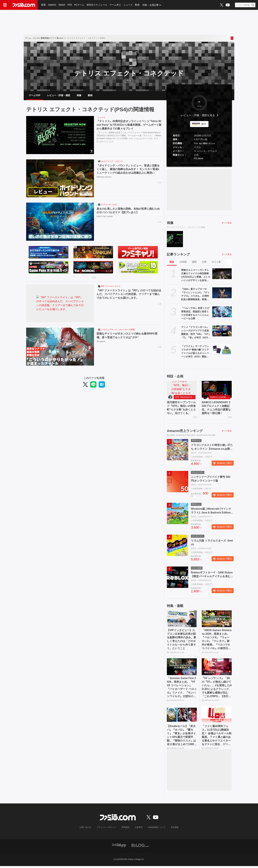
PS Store (199, 159)
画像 (79, 95)
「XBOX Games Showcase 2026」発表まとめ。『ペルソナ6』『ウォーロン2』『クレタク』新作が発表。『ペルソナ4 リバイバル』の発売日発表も (216, 640)
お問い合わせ (85, 829)
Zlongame (101, 342)
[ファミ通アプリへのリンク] (119, 847)
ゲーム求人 (115, 5)
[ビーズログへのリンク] (140, 847)
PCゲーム (79, 5)
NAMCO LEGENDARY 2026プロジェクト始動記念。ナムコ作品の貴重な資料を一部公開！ (216, 408)
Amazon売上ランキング (185, 431)
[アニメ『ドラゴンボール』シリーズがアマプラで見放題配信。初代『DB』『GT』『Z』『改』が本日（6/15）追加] (222, 331)
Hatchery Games (104, 177)
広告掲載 (175, 829)
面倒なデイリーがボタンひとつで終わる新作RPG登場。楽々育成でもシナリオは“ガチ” (127, 336)
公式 (196, 155)
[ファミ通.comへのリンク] (24, 5)
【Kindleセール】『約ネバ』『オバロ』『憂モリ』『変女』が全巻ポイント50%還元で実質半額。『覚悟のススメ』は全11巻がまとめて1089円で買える (182, 737)
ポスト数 (216, 262)
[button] (199, 163)
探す (204, 124)
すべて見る (227, 223)
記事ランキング (178, 255)
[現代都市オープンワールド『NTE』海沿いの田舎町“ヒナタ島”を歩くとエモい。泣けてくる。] (182, 390)
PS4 (129, 81)
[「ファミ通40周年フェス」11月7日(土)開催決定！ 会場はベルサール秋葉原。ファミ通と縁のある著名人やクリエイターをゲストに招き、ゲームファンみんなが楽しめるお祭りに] (217, 716)
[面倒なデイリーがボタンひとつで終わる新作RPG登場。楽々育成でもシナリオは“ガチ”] (60, 347)
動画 (137, 5)
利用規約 (126, 829)
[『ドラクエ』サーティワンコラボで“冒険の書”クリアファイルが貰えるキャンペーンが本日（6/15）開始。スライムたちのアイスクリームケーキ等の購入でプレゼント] (222, 350)
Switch (62, 5)
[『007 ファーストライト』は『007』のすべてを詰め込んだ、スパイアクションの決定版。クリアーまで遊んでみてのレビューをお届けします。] (60, 304)
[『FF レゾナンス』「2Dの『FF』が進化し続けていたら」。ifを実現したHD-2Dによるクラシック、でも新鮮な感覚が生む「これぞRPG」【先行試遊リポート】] (217, 668)
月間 (204, 262)
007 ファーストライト (111, 287)
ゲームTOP (35, 95)
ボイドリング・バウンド (112, 162)
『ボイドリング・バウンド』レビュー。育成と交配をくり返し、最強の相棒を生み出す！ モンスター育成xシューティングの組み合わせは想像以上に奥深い (128, 170)
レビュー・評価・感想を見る (198, 116)
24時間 (183, 262)
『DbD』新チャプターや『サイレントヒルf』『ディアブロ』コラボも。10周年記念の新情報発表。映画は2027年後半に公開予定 (196, 295)
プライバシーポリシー (106, 829)
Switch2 (52, 5)
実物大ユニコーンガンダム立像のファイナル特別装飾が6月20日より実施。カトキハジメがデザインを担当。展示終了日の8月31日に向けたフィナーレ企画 (196, 276)
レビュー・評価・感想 (59, 95)
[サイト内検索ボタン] (245, 5)
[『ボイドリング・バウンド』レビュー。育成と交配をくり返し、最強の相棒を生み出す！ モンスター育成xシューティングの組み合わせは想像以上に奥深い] (60, 179)
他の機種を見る (206, 144)
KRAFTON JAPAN (105, 217)
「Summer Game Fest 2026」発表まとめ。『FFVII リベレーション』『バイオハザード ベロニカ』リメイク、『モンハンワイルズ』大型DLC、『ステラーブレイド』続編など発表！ (182, 689)
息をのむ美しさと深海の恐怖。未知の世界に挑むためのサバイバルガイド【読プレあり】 (128, 211)
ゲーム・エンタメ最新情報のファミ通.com (44, 38)
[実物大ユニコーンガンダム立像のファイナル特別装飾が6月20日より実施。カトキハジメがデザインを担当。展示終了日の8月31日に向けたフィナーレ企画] (222, 274)
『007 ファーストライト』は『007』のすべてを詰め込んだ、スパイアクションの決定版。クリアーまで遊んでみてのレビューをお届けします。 (129, 295)
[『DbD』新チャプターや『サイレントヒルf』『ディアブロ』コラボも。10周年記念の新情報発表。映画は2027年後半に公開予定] (222, 293)
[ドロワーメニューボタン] (5, 5)
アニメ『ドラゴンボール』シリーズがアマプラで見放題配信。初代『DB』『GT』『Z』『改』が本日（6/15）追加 (196, 333)
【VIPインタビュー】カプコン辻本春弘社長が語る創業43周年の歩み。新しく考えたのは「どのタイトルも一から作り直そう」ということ (181, 640)
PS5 (70, 5)
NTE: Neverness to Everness (185, 398)
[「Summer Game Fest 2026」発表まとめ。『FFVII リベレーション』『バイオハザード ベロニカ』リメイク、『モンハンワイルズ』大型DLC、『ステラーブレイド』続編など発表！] (182, 668)
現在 (172, 262)
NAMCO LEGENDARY (220, 398)
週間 (194, 262)
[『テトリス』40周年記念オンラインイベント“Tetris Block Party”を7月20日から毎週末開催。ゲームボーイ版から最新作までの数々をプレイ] (60, 136)
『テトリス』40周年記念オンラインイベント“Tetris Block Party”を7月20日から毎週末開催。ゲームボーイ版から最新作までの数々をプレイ (129, 125)
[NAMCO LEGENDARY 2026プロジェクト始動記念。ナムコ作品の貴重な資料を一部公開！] (217, 390)
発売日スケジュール (97, 5)
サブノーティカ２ (109, 205)
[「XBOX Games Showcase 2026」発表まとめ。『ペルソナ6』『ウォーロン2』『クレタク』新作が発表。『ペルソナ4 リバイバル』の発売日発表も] (217, 620)
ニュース (128, 5)
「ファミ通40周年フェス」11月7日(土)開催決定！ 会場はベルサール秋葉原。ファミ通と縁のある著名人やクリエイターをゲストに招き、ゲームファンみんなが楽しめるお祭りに (217, 737)
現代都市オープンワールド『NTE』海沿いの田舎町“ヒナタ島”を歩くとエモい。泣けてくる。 (181, 408)
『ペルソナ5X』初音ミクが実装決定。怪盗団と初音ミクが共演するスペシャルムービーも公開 (195, 314)
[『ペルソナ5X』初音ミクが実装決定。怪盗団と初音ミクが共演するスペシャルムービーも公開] (222, 312)
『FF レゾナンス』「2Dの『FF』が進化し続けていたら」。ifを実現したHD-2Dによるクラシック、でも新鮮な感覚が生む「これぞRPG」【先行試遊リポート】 (217, 689)
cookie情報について (157, 829)
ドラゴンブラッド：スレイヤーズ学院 (118, 330)
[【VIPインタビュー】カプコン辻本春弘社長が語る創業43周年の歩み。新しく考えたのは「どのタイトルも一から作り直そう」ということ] (182, 620)
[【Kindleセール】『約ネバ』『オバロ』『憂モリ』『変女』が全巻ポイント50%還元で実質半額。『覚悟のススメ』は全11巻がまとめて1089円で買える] (182, 716)
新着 (43, 5)
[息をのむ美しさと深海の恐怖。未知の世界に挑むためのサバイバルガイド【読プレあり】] (60, 222)
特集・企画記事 (151, 5)
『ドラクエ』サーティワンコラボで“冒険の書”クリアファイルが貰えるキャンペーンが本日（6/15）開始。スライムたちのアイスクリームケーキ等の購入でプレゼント (195, 352)
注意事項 (139, 829)
